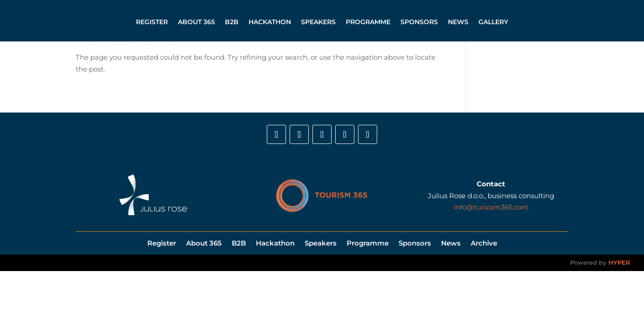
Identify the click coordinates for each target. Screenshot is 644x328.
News (458, 22)
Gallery (493, 22)
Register (152, 22)
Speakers (318, 22)
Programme (368, 22)
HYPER (619, 262)
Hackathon (270, 22)
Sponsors (419, 22)
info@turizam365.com (491, 207)
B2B (232, 22)
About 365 (196, 22)
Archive (484, 243)
